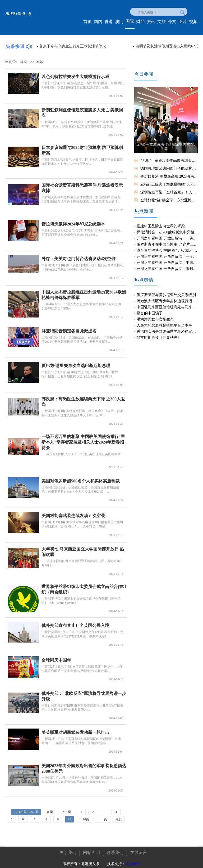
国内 (98, 22)
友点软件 (133, 860)
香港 (109, 22)
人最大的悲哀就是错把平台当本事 (164, 322)
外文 (172, 22)
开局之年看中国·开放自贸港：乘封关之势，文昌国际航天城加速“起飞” (167, 265)
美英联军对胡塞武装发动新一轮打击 (75, 729)
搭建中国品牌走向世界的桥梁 (161, 223)
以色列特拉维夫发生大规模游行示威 (75, 77)
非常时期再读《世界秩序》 (159, 334)
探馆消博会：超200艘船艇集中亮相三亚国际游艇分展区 (167, 229)
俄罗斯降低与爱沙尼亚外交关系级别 (166, 292)
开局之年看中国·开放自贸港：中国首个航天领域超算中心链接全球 (167, 259)
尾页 (119, 819)
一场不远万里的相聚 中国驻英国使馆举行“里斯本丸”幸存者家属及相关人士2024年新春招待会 (83, 439)
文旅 (162, 22)
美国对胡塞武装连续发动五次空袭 (73, 512)
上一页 (66, 812)
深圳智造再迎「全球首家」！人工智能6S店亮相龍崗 (169, 192)
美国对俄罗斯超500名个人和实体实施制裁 (81, 478)
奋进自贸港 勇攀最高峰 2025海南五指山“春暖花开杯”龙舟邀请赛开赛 (169, 176)
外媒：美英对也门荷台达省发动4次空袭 (79, 256)
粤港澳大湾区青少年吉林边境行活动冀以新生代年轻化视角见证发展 (167, 298)
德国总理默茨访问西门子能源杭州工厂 (169, 168)
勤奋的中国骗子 (150, 310)
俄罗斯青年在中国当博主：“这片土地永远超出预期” (167, 241)
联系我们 (115, 849)
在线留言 (139, 849)
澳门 (119, 22)
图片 (183, 22)
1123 (20, 812)
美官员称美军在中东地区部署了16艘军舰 (73, 46)
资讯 (151, 22)
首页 (87, 22)
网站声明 (91, 849)
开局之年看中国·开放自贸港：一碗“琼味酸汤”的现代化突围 (167, 235)
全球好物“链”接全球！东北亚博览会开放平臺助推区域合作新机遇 (169, 200)
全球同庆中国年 (56, 657)
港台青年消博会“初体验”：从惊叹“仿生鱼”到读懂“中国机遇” (167, 247)
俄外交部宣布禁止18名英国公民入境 (75, 622)
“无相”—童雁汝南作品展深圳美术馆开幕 (169, 161)
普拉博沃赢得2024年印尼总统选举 (73, 221)
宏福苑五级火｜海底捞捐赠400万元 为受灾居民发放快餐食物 (169, 184)
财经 (140, 22)
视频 (193, 22)
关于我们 (68, 849)
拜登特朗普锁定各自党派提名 (69, 328)
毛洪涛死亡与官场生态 (155, 316)
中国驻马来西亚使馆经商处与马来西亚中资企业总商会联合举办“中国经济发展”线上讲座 (167, 304)
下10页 (84, 819)
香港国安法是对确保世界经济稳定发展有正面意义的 (167, 328)
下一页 (102, 819)
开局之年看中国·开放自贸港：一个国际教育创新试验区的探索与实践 (167, 253)
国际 (130, 21)
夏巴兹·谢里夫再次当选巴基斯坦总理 (76, 362)
